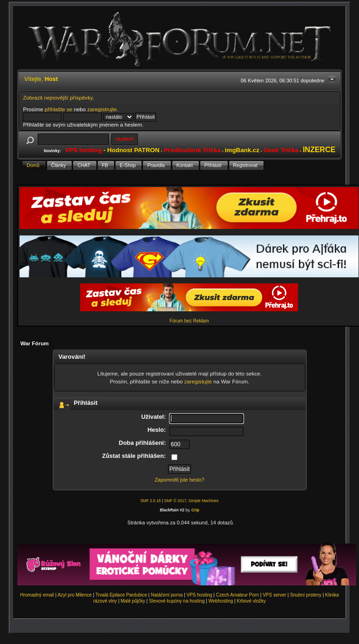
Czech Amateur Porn (237, 595)
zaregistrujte (102, 109)
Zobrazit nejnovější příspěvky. (58, 97)
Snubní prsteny (306, 595)
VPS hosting (200, 595)
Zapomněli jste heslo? (179, 480)
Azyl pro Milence (75, 595)
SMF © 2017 (175, 501)
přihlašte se (58, 109)
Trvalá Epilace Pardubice (121, 595)
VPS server (274, 595)
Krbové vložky (251, 601)
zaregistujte (198, 381)
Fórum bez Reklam (189, 321)
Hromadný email (37, 595)
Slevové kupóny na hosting (177, 601)
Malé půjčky (133, 601)
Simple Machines (204, 501)
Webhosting (221, 601)
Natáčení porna (167, 595)
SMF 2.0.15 (150, 501)
